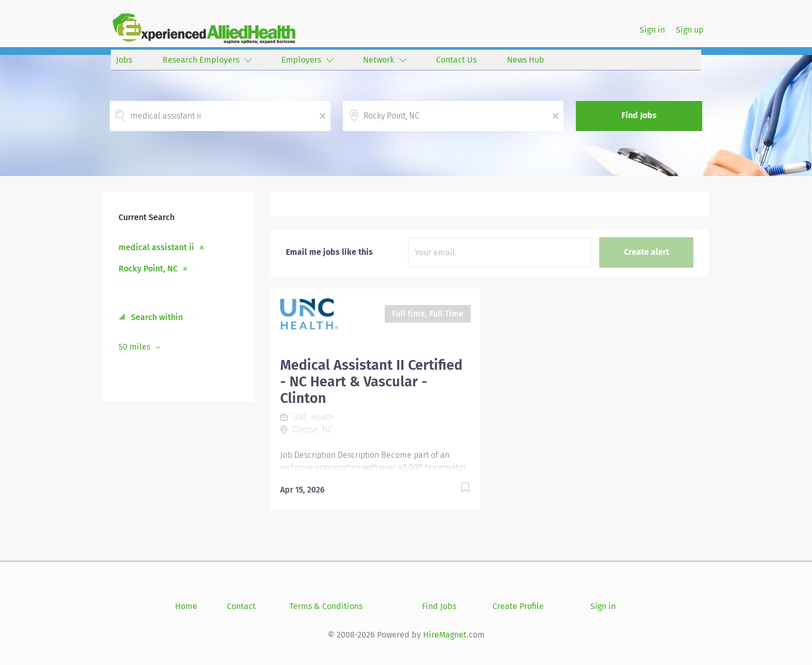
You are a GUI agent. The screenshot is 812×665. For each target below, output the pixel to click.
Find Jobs (639, 115)
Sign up (690, 30)
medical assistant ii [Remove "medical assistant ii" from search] (156, 247)
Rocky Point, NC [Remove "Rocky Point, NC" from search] (148, 268)
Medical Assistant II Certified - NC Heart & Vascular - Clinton (371, 382)
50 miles (135, 347)
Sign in (652, 30)
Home (186, 606)
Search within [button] (156, 317)
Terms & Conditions (326, 606)
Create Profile (518, 606)
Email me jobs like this (329, 252)
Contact (241, 606)
